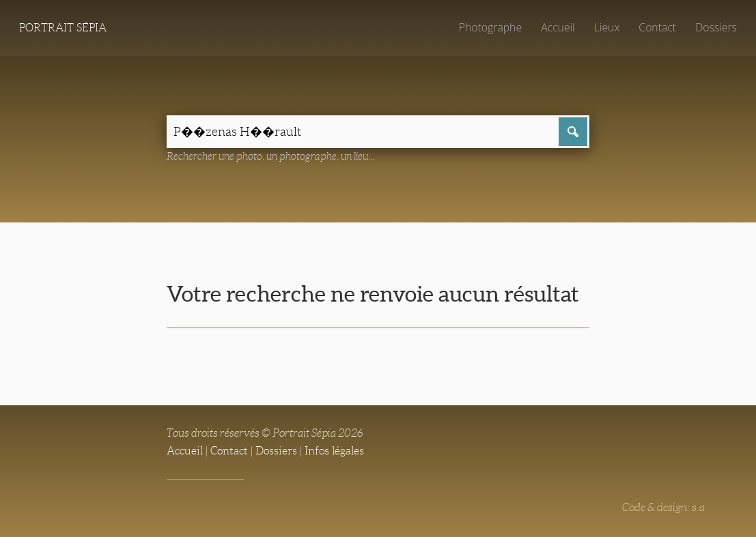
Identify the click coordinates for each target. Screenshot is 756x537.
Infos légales (334, 451)
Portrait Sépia (63, 28)
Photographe (490, 27)
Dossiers (716, 27)
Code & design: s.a (663, 507)
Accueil (558, 27)
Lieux (607, 27)
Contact (657, 27)
